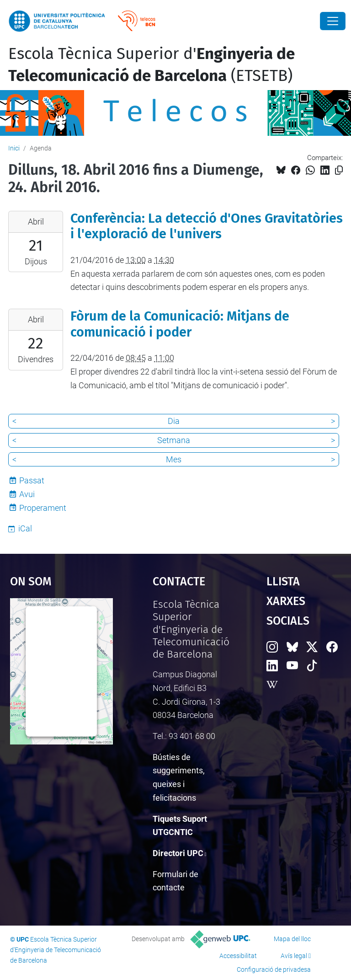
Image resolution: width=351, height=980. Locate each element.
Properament (43, 508)
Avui (27, 494)
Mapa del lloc (292, 939)
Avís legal (294, 956)
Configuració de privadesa (274, 969)
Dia (174, 421)
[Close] (333, 21)
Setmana (174, 440)
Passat (32, 480)
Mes (174, 459)
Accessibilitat (238, 956)
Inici (14, 148)
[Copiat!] (339, 170)
